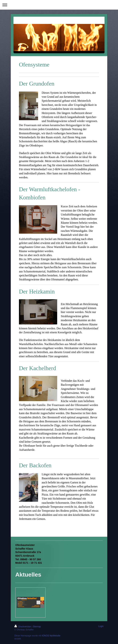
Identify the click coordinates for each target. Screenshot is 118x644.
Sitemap (37, 627)
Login (101, 626)
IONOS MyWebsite (51, 636)
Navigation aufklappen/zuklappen (59, 5)
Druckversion (23, 627)
